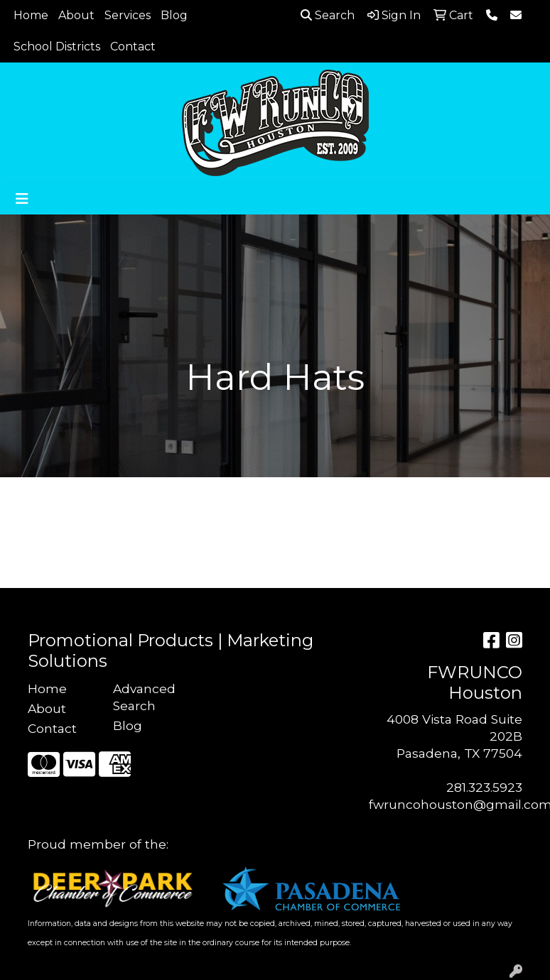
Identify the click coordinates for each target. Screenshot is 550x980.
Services (128, 15)
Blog (174, 15)
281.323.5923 (484, 787)
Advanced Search (144, 697)
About (76, 15)
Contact (133, 47)
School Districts (57, 47)
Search (328, 15)
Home (31, 15)
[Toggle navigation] (22, 199)
